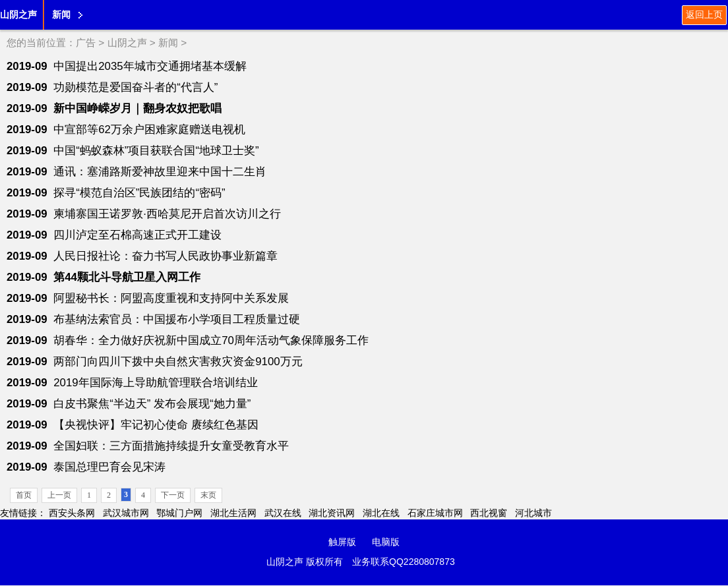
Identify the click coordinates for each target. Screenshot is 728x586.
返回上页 (704, 15)
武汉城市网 (126, 513)
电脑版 (386, 542)
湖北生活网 (233, 513)
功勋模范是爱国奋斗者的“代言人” (136, 87)
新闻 (61, 15)
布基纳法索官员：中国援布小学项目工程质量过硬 (177, 319)
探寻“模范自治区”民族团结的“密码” (139, 193)
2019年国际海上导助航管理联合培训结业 (155, 383)
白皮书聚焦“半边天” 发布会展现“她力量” (152, 404)
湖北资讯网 (332, 513)
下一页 (173, 495)
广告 (86, 43)
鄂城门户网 (179, 513)
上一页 (59, 495)
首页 (24, 495)
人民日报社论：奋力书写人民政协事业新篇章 (166, 256)
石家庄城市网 (435, 513)
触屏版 (342, 542)
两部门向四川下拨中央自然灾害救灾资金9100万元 (178, 362)
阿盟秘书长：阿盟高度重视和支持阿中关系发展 (171, 298)
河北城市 (533, 513)
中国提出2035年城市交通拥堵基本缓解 (150, 66)
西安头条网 (72, 513)
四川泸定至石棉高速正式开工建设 (137, 235)
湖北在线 (381, 513)
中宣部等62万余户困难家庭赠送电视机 (149, 130)
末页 (208, 495)
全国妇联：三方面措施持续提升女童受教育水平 (171, 446)
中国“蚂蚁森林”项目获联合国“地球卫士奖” (156, 151)
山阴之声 (18, 15)
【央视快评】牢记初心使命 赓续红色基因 (156, 425)
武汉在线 (283, 513)
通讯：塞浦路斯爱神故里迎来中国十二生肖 (160, 172)
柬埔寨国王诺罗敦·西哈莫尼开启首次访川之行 (167, 214)
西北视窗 (489, 513)
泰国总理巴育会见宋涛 (109, 467)
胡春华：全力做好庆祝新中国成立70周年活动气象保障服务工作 (211, 340)
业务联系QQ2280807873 (404, 562)
